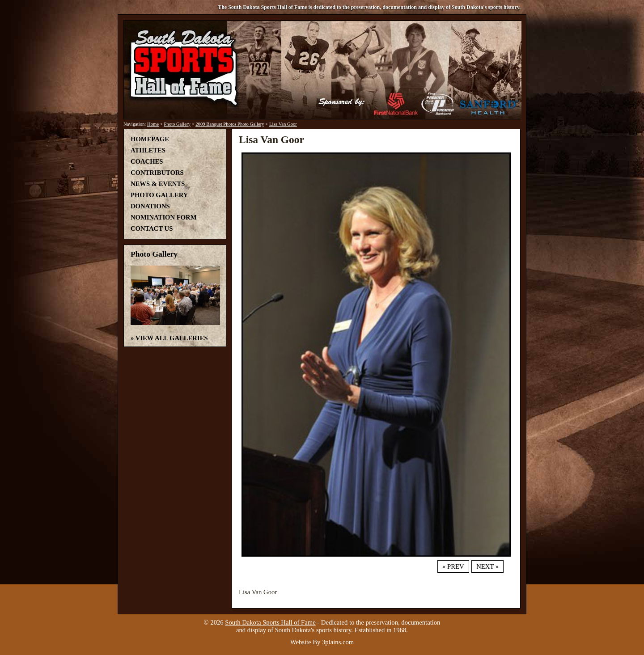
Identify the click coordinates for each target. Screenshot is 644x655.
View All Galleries (172, 338)
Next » (487, 566)
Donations (150, 206)
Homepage (150, 139)
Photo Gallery (177, 124)
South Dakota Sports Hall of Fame (270, 622)
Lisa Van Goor (283, 124)
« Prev (453, 566)
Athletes (148, 150)
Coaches (147, 161)
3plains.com (338, 642)
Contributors (157, 173)
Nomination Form (164, 217)
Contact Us (152, 228)
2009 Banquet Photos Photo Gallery (230, 124)
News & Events (158, 184)
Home (153, 124)
